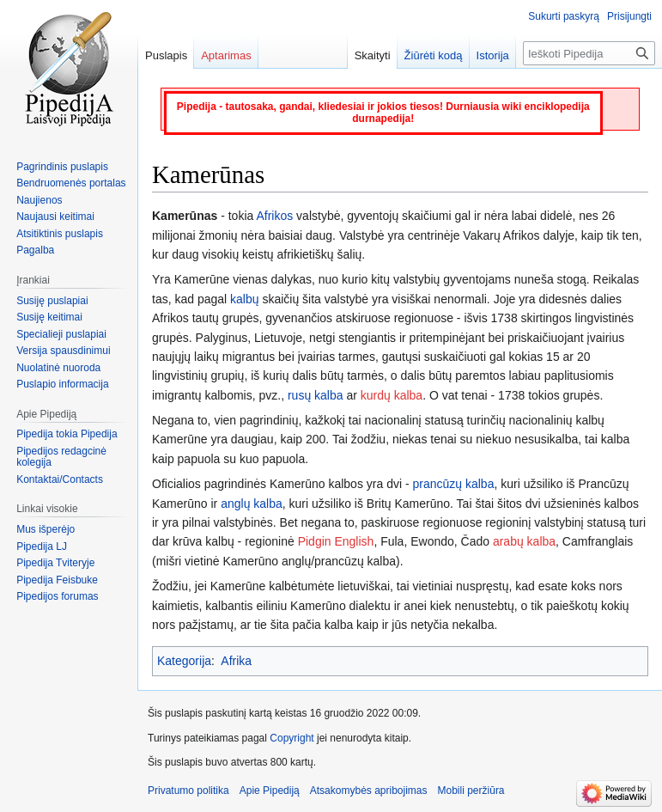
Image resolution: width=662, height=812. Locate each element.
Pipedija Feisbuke (57, 580)
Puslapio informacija (62, 384)
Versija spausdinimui (63, 351)
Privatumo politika (188, 791)
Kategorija (184, 661)
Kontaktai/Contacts (60, 479)
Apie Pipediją (270, 791)
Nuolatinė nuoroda (58, 368)
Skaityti (373, 55)
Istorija (493, 55)
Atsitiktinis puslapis (60, 234)
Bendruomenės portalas (71, 183)
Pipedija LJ (42, 546)
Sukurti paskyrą (564, 16)
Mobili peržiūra (471, 791)
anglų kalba (252, 504)
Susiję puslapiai (52, 301)
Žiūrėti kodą (434, 55)
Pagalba (35, 250)
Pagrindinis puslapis (62, 167)
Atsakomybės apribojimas (369, 791)
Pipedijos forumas (57, 596)
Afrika (236, 661)
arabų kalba (524, 541)
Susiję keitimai (49, 317)
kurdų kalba (392, 395)
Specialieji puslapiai (61, 334)
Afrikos (274, 216)
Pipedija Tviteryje (55, 563)
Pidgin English (336, 541)
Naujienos (39, 200)
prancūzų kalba (453, 484)
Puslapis (166, 55)
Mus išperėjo (46, 529)
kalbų (244, 299)
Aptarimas (226, 55)
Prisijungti (629, 16)
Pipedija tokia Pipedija (67, 434)
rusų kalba (316, 395)
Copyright (292, 738)
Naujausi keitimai (55, 217)
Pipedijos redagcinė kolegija (61, 457)
